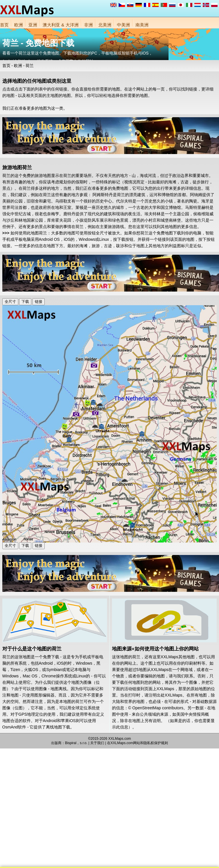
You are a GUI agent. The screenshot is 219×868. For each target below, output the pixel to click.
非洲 (88, 25)
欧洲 (19, 25)
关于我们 (97, 743)
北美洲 (105, 25)
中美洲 (123, 25)
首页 (4, 25)
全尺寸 (10, 302)
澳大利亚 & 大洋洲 (61, 25)
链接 (39, 302)
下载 (25, 302)
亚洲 (33, 25)
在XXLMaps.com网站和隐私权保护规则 (137, 743)
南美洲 (142, 25)
